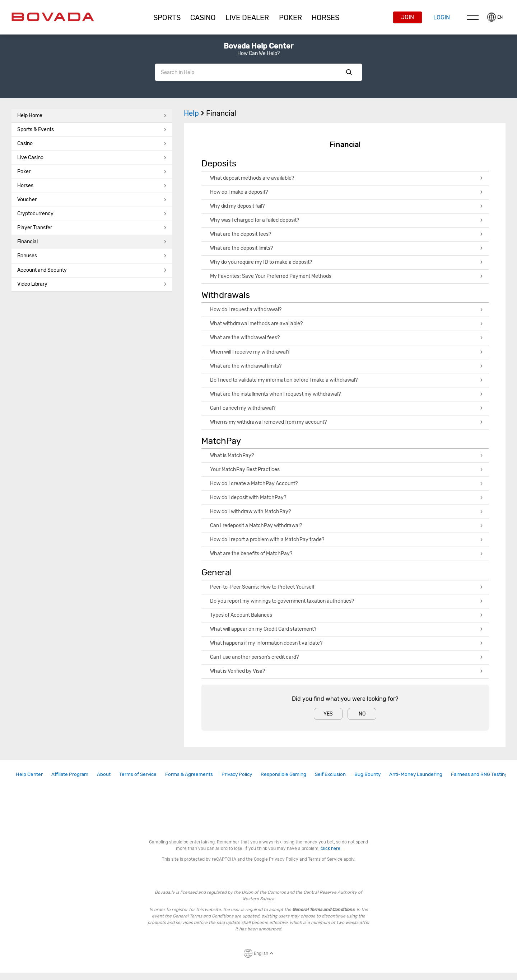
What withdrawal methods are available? (346, 324)
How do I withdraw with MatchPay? (346, 512)
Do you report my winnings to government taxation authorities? (346, 601)
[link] (29, 774)
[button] (167, 18)
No (362, 714)
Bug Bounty (367, 774)
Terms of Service (138, 774)
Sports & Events (92, 130)
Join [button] (407, 17)
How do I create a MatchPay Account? (346, 484)
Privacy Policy (237, 774)
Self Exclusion (330, 774)
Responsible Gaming (283, 774)
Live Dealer (247, 18)
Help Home (92, 116)
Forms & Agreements (189, 774)
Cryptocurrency (92, 214)
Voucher (92, 200)
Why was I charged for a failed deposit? (346, 220)
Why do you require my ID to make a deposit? (346, 262)
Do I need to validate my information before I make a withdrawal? (346, 380)
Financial (92, 242)
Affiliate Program (70, 774)
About (104, 774)
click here (330, 848)
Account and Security (92, 270)
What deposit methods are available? (346, 178)
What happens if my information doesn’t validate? (346, 643)
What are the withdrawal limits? (346, 366)
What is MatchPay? (346, 456)
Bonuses (92, 256)
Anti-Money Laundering (416, 774)
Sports (167, 18)
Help (195, 113)
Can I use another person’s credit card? (346, 657)
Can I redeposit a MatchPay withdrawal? (346, 526)
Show (349, 72)
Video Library (92, 284)
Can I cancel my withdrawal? (346, 408)
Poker (290, 18)
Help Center (29, 774)
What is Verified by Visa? (346, 671)
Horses (325, 18)
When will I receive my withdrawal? (346, 352)
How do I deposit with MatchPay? (346, 498)
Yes (328, 714)
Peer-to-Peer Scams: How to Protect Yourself (346, 587)
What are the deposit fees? (346, 234)
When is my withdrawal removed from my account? (346, 422)
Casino (92, 144)
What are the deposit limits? (346, 248)
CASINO (203, 18)
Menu (473, 17)
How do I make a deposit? (346, 192)
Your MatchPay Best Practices (346, 470)
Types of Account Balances (346, 615)
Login (442, 17)
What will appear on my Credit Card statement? (346, 629)
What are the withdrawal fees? (346, 338)
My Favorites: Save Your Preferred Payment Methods (346, 276)
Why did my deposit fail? (346, 206)
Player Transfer (92, 228)
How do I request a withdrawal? (346, 310)
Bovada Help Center (258, 46)
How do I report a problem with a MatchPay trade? (346, 540)
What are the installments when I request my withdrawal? (346, 394)
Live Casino (92, 158)
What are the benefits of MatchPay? (346, 554)
